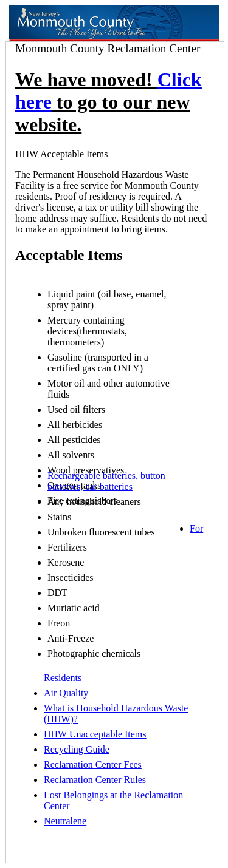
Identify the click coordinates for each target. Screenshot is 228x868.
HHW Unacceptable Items (95, 734)
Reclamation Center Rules (95, 780)
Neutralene (65, 821)
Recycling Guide (77, 749)
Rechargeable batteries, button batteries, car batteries (106, 481)
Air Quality (66, 693)
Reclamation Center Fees (93, 765)
